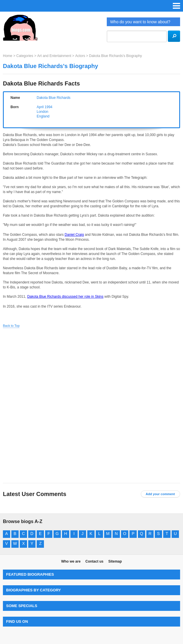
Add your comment (160, 494)
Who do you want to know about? (140, 22)
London (42, 112)
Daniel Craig (74, 235)
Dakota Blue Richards (54, 98)
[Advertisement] (92, 370)
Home (8, 56)
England (43, 116)
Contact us (94, 561)
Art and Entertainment (54, 56)
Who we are (71, 561)
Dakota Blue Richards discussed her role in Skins (65, 297)
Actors (80, 56)
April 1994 (45, 107)
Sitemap (115, 561)
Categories (25, 56)
